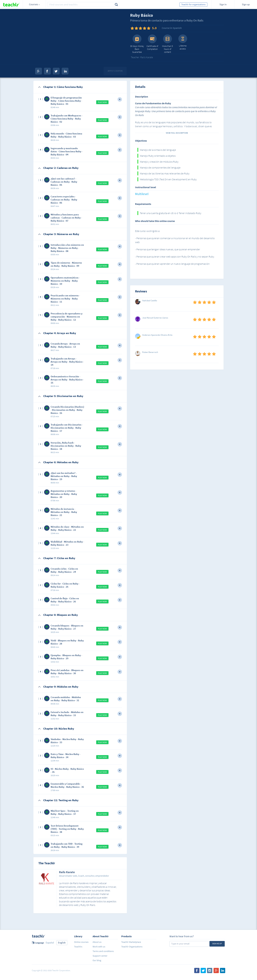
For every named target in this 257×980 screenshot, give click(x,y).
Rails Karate (67, 872)
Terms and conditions (103, 951)
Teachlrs (78, 947)
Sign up (246, 4)
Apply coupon (115, 71)
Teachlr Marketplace (131, 942)
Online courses (81, 942)
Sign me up (217, 944)
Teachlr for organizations (193, 4)
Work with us (99, 947)
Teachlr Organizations (132, 947)
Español (50, 943)
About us (97, 942)
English (62, 943)
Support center (100, 956)
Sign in (223, 4)
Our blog (97, 960)
